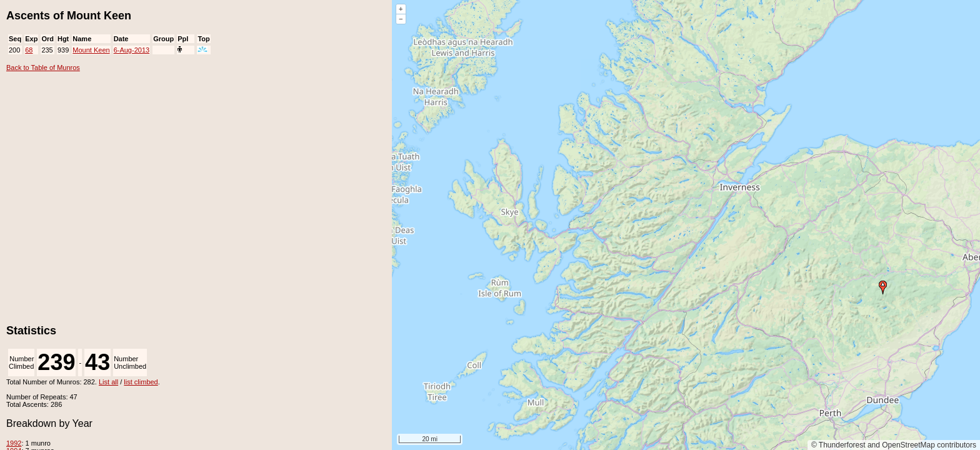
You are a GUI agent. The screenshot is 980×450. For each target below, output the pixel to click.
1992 (14, 443)
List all (108, 382)
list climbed (141, 382)
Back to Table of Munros (43, 67)
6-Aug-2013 (132, 50)
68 (29, 50)
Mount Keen (91, 50)
